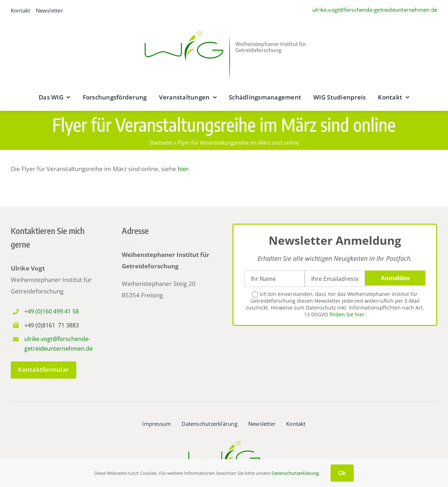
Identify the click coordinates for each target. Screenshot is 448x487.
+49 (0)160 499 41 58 (52, 311)
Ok (342, 473)
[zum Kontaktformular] (44, 370)
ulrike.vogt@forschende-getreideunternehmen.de (375, 10)
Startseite (161, 142)
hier (183, 169)
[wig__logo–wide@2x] (224, 29)
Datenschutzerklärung (295, 473)
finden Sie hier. (348, 314)
